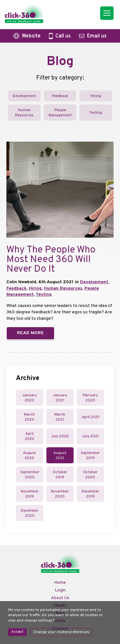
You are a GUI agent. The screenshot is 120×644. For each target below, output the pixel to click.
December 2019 (90, 494)
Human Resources (24, 113)
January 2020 (30, 398)
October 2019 (60, 475)
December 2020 (30, 513)
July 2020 (60, 436)
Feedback (60, 96)
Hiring (96, 96)
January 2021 (60, 398)
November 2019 (30, 494)
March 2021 (60, 417)
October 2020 (90, 475)
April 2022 (30, 436)
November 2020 (60, 494)
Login (60, 590)
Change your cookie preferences (61, 632)
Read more (30, 333)
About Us (60, 598)
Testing (96, 113)
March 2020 (29, 417)
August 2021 (60, 456)
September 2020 (30, 475)
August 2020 (29, 456)
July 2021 (90, 436)
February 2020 (90, 398)
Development (24, 96)
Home (60, 583)
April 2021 (90, 417)
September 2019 (90, 456)
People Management (60, 113)
